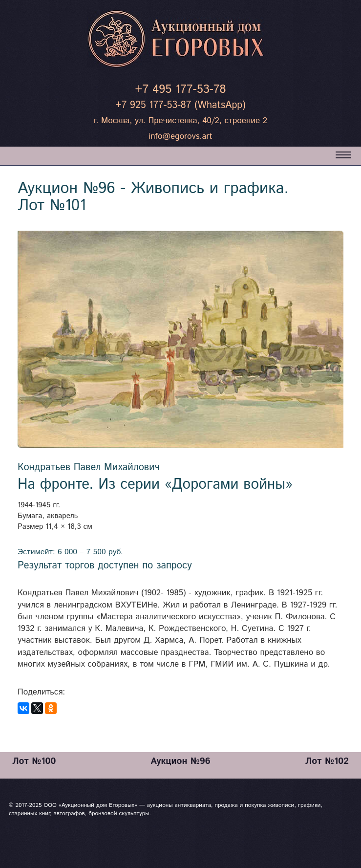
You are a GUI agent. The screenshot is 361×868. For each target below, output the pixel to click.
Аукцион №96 (180, 761)
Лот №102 (327, 761)
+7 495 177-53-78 (180, 89)
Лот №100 (34, 761)
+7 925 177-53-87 (153, 105)
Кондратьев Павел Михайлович (89, 467)
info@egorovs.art (180, 136)
